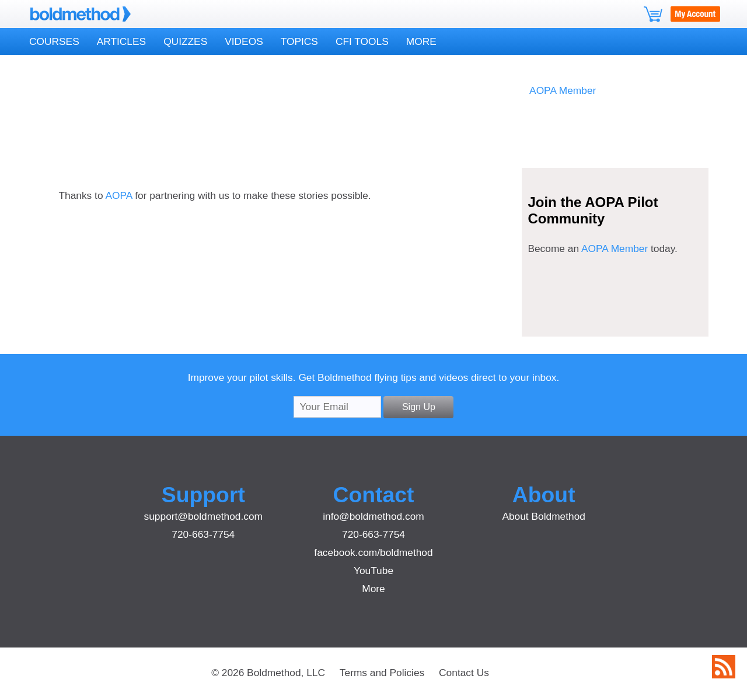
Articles (121, 41)
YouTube (373, 570)
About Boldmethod (544, 516)
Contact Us (464, 673)
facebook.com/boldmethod (373, 552)
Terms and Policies (382, 673)
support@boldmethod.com (204, 516)
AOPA (118, 195)
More (421, 41)
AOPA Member (563, 90)
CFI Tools (362, 41)
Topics (299, 41)
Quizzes (185, 41)
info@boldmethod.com (373, 516)
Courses (54, 41)
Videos (244, 41)
